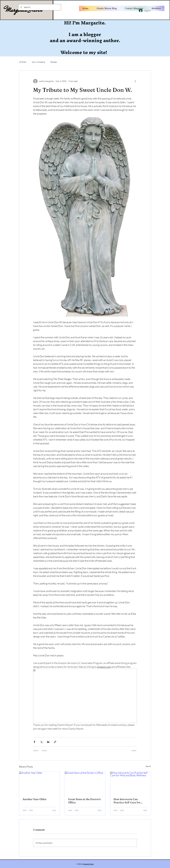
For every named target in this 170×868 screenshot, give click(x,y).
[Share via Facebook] (34, 742)
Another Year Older (35, 799)
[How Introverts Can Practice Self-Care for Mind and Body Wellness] (131, 783)
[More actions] (135, 81)
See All (148, 766)
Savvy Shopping (38, 62)
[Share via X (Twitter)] (41, 742)
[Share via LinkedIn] (48, 742)
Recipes (54, 62)
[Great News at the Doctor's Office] (85, 783)
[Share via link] (55, 742)
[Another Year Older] (39, 783)
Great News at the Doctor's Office (84, 801)
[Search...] (39, 7)
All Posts (23, 62)
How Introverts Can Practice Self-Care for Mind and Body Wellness (128, 801)
